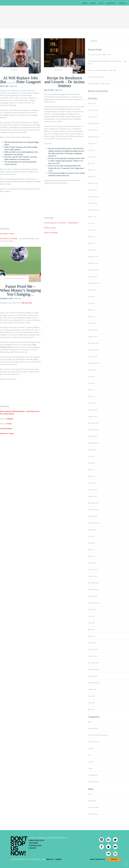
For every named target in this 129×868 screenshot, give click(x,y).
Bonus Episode (93, 728)
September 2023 (94, 283)
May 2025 (91, 163)
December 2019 (93, 583)
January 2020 (93, 576)
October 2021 (93, 436)
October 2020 (93, 516)
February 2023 (93, 330)
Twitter (9, 424)
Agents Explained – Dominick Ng (99, 84)
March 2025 (92, 177)
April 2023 (91, 317)
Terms (58, 859)
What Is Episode (93, 782)
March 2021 (92, 483)
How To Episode (94, 742)
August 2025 (92, 143)
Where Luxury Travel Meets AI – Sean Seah (102, 70)
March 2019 (92, 643)
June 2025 (91, 157)
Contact (122, 3)
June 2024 (92, 230)
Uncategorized (93, 775)
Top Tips (91, 762)
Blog (101, 3)
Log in (90, 794)
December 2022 (93, 343)
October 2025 (93, 130)
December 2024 (93, 197)
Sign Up (114, 859)
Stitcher (33, 843)
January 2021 (92, 496)
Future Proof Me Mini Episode (14, 279)
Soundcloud (35, 846)
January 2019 (92, 656)
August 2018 (92, 689)
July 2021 (91, 456)
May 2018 (91, 709)
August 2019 (92, 610)
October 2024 (93, 203)
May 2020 (91, 550)
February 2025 (93, 183)
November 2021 (93, 430)
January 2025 (92, 190)
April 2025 (91, 170)
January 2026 (93, 117)
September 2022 (94, 363)
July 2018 (91, 696)
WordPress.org (93, 814)
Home (85, 3)
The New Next (27, 303)
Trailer (90, 768)
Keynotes (111, 3)
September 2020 (94, 523)
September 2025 (94, 137)
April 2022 (91, 396)
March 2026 (92, 103)
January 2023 (93, 337)
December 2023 (93, 263)
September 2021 (94, 443)
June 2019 (91, 623)
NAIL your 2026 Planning (96, 77)
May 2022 (91, 390)
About (93, 3)
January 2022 (93, 416)
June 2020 (92, 543)
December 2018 (93, 663)
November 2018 (93, 669)
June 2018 (91, 703)
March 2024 (92, 250)
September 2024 (94, 210)
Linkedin (10, 419)
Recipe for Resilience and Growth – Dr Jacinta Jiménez (64, 82)
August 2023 (92, 290)
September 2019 (94, 603)
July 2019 (91, 616)
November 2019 (93, 590)
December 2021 (93, 423)
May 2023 (91, 310)
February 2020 (93, 570)
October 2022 (93, 357)
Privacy (50, 859)
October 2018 (93, 676)
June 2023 (92, 303)
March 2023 (92, 323)
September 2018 (94, 683)
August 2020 (92, 530)
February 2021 (93, 490)
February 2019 (93, 649)
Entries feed (92, 801)
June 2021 (91, 463)
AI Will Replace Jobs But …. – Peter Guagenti (20, 80)
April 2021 (91, 476)
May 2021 (91, 470)
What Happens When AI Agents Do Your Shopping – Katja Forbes (107, 62)
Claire (15, 86)
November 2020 (94, 510)
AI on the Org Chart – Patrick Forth (99, 55)
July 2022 (91, 376)
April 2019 (91, 636)
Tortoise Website (6, 429)
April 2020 (92, 556)
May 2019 (91, 630)
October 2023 (93, 277)
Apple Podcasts (37, 840)
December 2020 (94, 503)
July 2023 (91, 297)
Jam (89, 755)
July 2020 (91, 536)
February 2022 (93, 410)
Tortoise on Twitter (7, 433)
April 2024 (91, 243)
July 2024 (91, 223)
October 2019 (93, 596)
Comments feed (93, 807)
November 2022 (93, 350)
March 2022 (92, 403)
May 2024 (91, 237)
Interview (14, 70)
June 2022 (92, 383)
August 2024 (92, 217)
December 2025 (93, 123)
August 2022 (92, 370)
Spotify (33, 848)
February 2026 (93, 110)
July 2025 (91, 150)
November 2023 (93, 270)
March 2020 (92, 563)
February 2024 (93, 257)
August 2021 (92, 450)
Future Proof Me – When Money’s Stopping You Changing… (21, 290)
